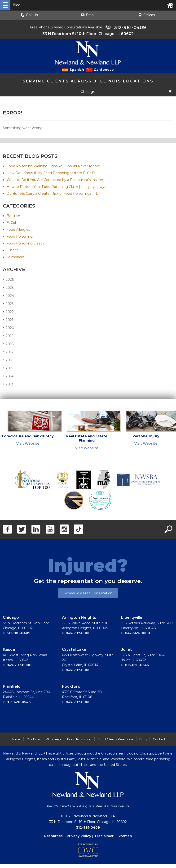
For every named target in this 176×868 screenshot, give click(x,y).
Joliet (126, 649)
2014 (8, 376)
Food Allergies (18, 230)
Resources (53, 836)
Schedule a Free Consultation (88, 593)
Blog (143, 739)
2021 (8, 320)
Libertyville (132, 617)
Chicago (11, 617)
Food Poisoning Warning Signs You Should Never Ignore (53, 166)
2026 (8, 279)
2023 (8, 304)
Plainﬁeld (12, 686)
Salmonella (16, 257)
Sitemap (125, 836)
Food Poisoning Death (25, 243)
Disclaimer (104, 836)
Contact (159, 739)
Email (88, 15)
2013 (8, 384)
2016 (8, 360)
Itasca (9, 649)
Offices (147, 15)
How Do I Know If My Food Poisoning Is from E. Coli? (51, 173)
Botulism (14, 216)
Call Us (29, 15)
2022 (8, 312)
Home (15, 739)
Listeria (13, 250)
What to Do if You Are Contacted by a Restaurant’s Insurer (55, 180)
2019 (8, 336)
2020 (9, 328)
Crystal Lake (74, 649)
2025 (8, 287)
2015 (8, 368)
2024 (8, 296)
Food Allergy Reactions (115, 739)
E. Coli (12, 223)
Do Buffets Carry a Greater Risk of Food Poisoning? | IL (52, 194)
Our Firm (33, 739)
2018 (8, 344)
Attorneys (54, 739)
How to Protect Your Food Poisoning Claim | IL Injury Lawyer (57, 187)
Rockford (71, 686)
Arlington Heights (79, 617)
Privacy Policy (79, 836)
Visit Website (28, 443)
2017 (8, 352)
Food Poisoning (20, 236)
